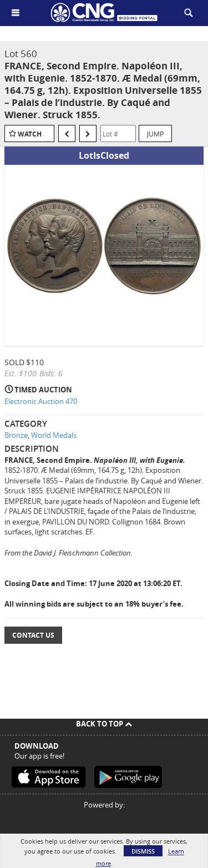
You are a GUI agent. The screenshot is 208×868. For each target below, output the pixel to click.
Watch (30, 134)
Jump (155, 134)
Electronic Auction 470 (41, 401)
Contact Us (33, 635)
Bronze (16, 435)
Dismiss (143, 851)
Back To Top (104, 724)
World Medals (54, 435)
